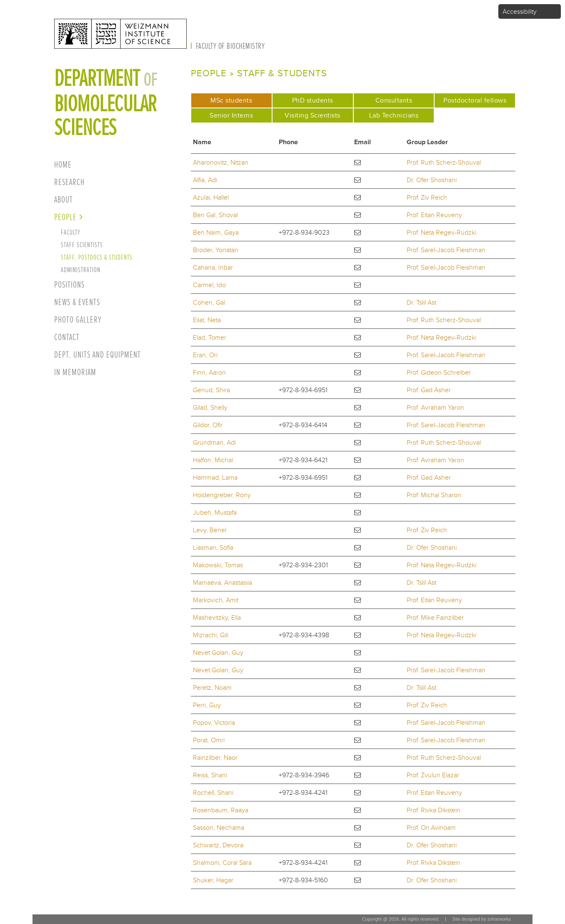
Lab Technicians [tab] (394, 115)
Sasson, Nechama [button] (219, 828)
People (65, 217)
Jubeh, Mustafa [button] (215, 512)
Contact (67, 337)
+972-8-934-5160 (303, 880)
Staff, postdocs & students (97, 257)
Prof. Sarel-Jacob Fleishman (446, 250)
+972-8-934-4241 (303, 793)
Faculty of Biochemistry (230, 46)
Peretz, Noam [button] (212, 687)
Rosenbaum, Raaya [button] (221, 810)
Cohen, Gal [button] (209, 302)
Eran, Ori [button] (205, 355)
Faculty (71, 232)
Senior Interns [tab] (231, 115)
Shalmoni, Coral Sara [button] (222, 863)
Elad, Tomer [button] (210, 337)
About (64, 200)
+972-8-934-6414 (303, 425)
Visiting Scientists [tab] (312, 115)
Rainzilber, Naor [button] (215, 757)
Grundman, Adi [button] (214, 442)
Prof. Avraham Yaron (435, 407)
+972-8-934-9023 (304, 232)
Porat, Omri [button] (209, 740)
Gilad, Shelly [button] (210, 407)
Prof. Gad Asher (429, 390)
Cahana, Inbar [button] (213, 267)
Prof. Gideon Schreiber (439, 372)
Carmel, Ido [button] (209, 285)
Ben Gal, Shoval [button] (215, 215)
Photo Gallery (78, 320)
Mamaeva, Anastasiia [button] (222, 582)
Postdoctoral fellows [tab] (475, 100)
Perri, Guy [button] (207, 705)
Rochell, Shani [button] (213, 793)
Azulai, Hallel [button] (211, 197)
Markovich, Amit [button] (216, 600)
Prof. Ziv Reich (427, 197)
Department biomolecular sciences (106, 103)
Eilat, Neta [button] (207, 320)
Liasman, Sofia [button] (213, 547)
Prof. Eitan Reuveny (434, 215)
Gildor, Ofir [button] (208, 425)
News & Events (77, 302)
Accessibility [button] (520, 11)
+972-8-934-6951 (303, 390)
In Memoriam (75, 372)
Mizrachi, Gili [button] (211, 635)
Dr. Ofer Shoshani (432, 180)
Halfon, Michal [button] (213, 460)
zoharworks (499, 919)
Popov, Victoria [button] (214, 722)
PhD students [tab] (313, 100)
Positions (69, 285)
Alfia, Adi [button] (205, 180)
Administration (81, 270)
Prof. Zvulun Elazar (433, 775)
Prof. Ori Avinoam (431, 828)
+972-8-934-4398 (304, 635)
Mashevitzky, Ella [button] (217, 617)
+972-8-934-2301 (303, 565)
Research (69, 182)
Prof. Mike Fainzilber (435, 617)
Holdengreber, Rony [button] (222, 495)
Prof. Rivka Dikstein (434, 810)
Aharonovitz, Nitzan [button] (221, 162)
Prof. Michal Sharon (434, 495)
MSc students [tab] (240, 99)
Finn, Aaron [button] (209, 372)
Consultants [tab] (394, 100)
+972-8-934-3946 (304, 775)
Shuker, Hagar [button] (213, 880)
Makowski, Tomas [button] (218, 565)
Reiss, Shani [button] (210, 775)
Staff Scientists (82, 245)
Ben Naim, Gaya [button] (216, 232)
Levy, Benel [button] (210, 530)
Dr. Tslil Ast (421, 302)
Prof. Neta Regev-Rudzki (441, 232)
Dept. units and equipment (97, 355)
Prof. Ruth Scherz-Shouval (444, 162)
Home (63, 165)
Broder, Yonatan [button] (216, 250)
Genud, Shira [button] (211, 390)
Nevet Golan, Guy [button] (218, 652)
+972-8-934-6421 (303, 460)
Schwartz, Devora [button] (218, 845)
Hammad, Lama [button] (215, 477)
